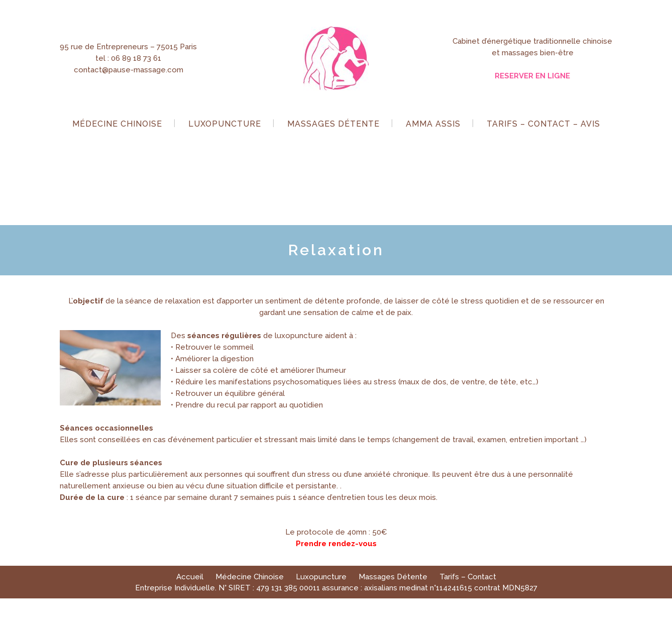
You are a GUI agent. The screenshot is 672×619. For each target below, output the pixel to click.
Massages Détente (393, 577)
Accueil (190, 577)
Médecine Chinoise (250, 577)
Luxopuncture (321, 577)
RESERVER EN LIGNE (532, 76)
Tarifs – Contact (468, 577)
